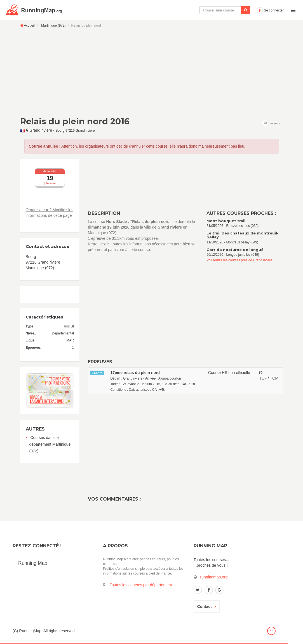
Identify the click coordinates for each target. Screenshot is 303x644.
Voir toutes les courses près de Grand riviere (239, 260)
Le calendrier (199, 10)
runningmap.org (214, 577)
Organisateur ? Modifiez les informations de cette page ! (50, 215)
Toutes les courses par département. (141, 585)
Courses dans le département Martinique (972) (50, 444)
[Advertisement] (152, 72)
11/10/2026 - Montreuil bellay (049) (245, 238)
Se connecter (270, 10)
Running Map (33, 563)
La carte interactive (162, 10)
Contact (207, 606)
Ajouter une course (235, 10)
